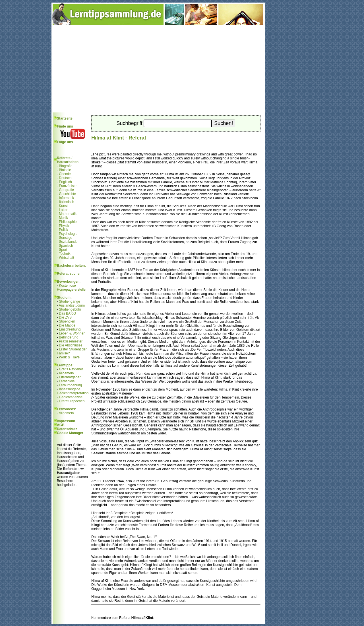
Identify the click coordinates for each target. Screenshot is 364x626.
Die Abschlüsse (71, 345)
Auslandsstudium (72, 305)
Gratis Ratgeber (71, 369)
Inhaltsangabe (70, 389)
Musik (63, 218)
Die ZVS (65, 317)
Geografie (66, 190)
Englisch (65, 182)
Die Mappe (67, 325)
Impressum (66, 421)
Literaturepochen (72, 401)
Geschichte (67, 194)
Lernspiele (67, 381)
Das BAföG (67, 313)
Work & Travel (70, 357)
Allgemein (66, 373)
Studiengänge (69, 301)
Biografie (66, 166)
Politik (63, 230)
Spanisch (66, 246)
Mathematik (68, 214)
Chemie (65, 174)
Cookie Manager (70, 433)
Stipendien (67, 321)
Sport (63, 250)
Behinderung (69, 337)
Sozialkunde (68, 242)
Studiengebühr (70, 309)
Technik (65, 254)
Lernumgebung (70, 385)
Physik (64, 226)
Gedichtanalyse (71, 397)
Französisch (68, 186)
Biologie (65, 170)
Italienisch (66, 202)
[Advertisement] (158, 70)
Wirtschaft (66, 258)
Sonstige (66, 238)
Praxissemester (71, 341)
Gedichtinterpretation (73, 393)
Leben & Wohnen (72, 333)
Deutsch (65, 178)
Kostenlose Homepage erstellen (72, 288)
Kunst (63, 206)
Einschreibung (70, 329)
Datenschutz (67, 429)
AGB (61, 425)
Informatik (66, 198)
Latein (64, 210)
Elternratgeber (70, 377)
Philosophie (68, 222)
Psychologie (68, 234)
